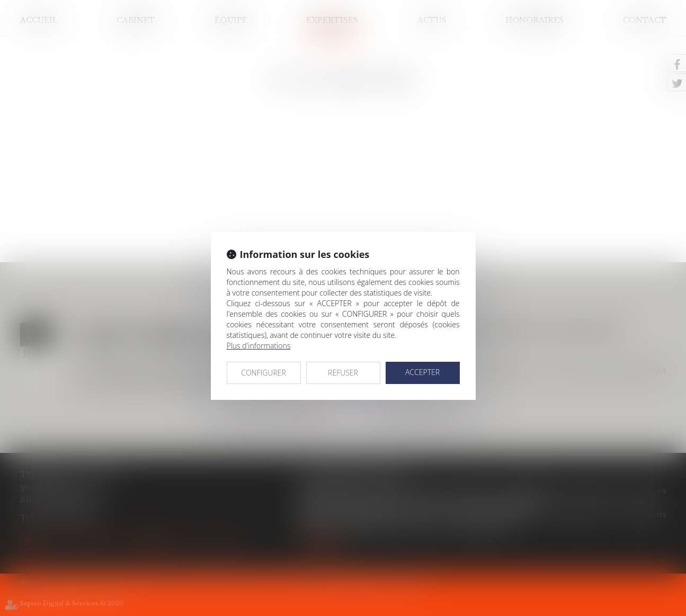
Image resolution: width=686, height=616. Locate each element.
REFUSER (343, 373)
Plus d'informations (259, 346)
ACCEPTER (422, 372)
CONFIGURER (264, 373)
